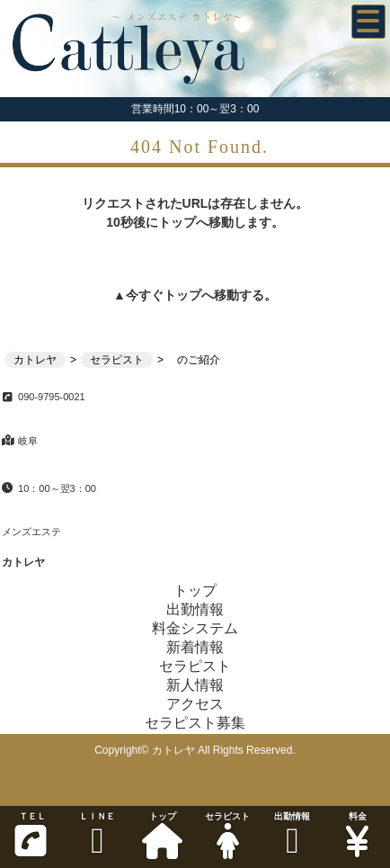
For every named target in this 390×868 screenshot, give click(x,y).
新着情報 (195, 647)
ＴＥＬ (31, 835)
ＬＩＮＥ (97, 835)
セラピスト (227, 835)
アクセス (195, 704)
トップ (163, 835)
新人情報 (195, 685)
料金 (358, 835)
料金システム (195, 628)
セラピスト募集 (195, 723)
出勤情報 (292, 835)
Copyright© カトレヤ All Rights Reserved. (195, 750)
